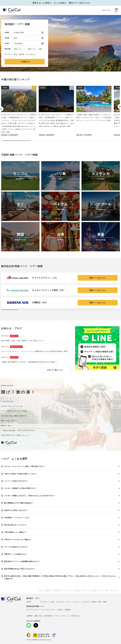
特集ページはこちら (98, 278)
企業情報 (29, 615)
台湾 (99, 601)
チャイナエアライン (34, 609)
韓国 (94, 601)
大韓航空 (68, 609)
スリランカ (60, 601)
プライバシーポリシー (61, 615)
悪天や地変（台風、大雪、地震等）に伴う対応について (22, 340)
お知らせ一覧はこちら (55, 370)
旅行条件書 (48, 615)
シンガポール (85, 601)
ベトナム (75, 601)
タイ (68, 601)
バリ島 (51, 601)
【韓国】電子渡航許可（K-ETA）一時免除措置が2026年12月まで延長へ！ (30, 362)
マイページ (106, 10)
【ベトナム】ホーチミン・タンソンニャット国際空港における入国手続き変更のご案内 (34, 351)
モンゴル (44, 601)
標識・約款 (38, 615)
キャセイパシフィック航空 (53, 609)
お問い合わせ (75, 615)
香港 (105, 601)
